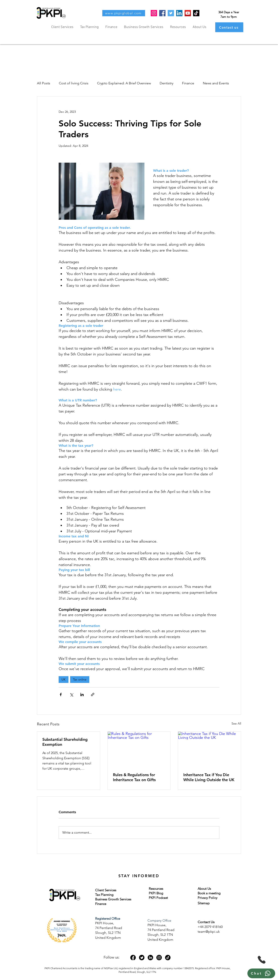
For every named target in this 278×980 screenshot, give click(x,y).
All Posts (44, 83)
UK (64, 679)
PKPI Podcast (158, 898)
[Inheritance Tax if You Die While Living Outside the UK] (209, 749)
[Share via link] (93, 695)
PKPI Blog (156, 893)
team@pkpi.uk (209, 932)
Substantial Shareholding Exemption (65, 742)
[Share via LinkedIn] (82, 695)
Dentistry (166, 83)
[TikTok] (196, 13)
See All (236, 723)
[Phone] (262, 960)
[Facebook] (162, 13)
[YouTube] (188, 13)
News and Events (216, 83)
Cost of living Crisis (74, 83)
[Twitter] (171, 13)
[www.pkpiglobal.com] (124, 13)
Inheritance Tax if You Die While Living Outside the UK (209, 777)
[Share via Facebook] (61, 695)
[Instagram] (154, 13)
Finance (188, 83)
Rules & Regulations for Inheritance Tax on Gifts (134, 777)
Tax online (80, 679)
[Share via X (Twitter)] (71, 695)
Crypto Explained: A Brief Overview (124, 83)
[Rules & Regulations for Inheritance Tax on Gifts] (139, 749)
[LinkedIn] (179, 13)
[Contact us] (229, 27)
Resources (156, 889)
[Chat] (261, 973)
